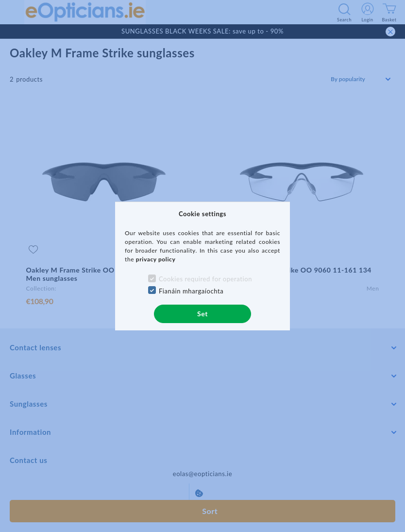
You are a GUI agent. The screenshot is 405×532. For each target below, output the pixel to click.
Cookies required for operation (205, 279)
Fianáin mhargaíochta (191, 291)
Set (202, 314)
